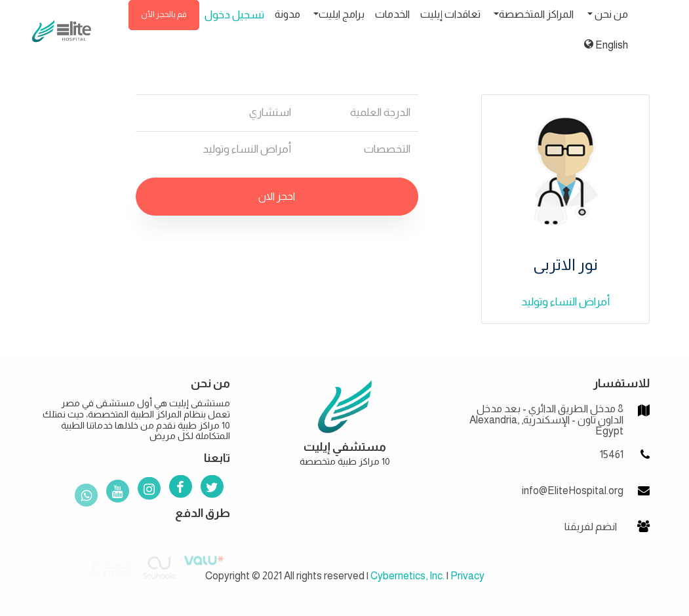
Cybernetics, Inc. (407, 576)
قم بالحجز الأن (164, 14)
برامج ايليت (342, 14)
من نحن (610, 14)
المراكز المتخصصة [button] (536, 14)
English (606, 45)
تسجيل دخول (234, 15)
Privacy (467, 576)
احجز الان (277, 196)
